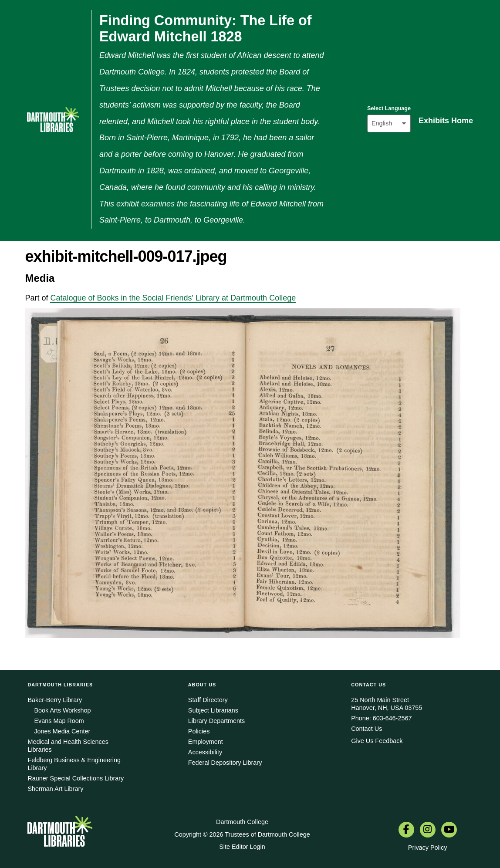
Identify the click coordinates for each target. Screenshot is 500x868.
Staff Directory (208, 700)
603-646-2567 (392, 718)
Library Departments (216, 721)
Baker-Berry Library (55, 700)
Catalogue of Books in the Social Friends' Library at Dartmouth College (173, 298)
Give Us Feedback (377, 741)
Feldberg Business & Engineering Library (74, 764)
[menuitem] (406, 831)
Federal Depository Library (225, 763)
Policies (199, 731)
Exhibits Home (446, 121)
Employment (206, 742)
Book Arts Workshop (62, 710)
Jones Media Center (62, 731)
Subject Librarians (213, 710)
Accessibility (205, 752)
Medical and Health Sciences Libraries (68, 746)
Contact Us (367, 729)
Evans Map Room (59, 721)
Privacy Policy (428, 848)
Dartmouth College (242, 822)
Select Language (389, 108)
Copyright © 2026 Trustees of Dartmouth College (242, 834)
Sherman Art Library (55, 789)
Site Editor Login (242, 847)
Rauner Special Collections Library (76, 778)
